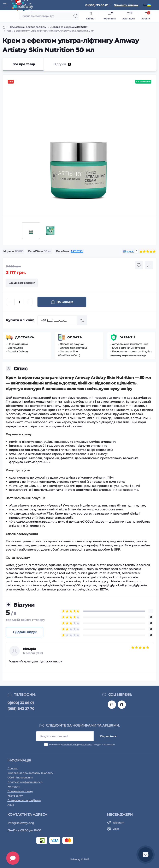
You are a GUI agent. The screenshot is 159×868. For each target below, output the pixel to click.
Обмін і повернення (20, 778)
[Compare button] (149, 265)
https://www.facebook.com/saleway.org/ (122, 705)
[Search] (76, 16)
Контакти (13, 787)
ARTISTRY (77, 251)
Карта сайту (15, 796)
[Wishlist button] (139, 265)
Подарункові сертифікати (24, 800)
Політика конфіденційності (77, 745)
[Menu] (5, 5)
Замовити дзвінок (126, 5)
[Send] (82, 320)
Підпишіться (108, 736)
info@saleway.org (21, 823)
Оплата (75, 337)
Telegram (118, 823)
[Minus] (10, 302)
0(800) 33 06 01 (21, 703)
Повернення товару (20, 791)
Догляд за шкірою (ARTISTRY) (69, 27)
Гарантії (127, 337)
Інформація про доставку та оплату (30, 773)
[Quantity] (19, 302)
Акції (11, 805)
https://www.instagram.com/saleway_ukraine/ (112, 705)
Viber (116, 829)
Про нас (13, 768)
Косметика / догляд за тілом (28, 27)
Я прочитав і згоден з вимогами (82, 745)
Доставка (25, 337)
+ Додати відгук (25, 632)
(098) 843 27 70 (21, 709)
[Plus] (28, 302)
